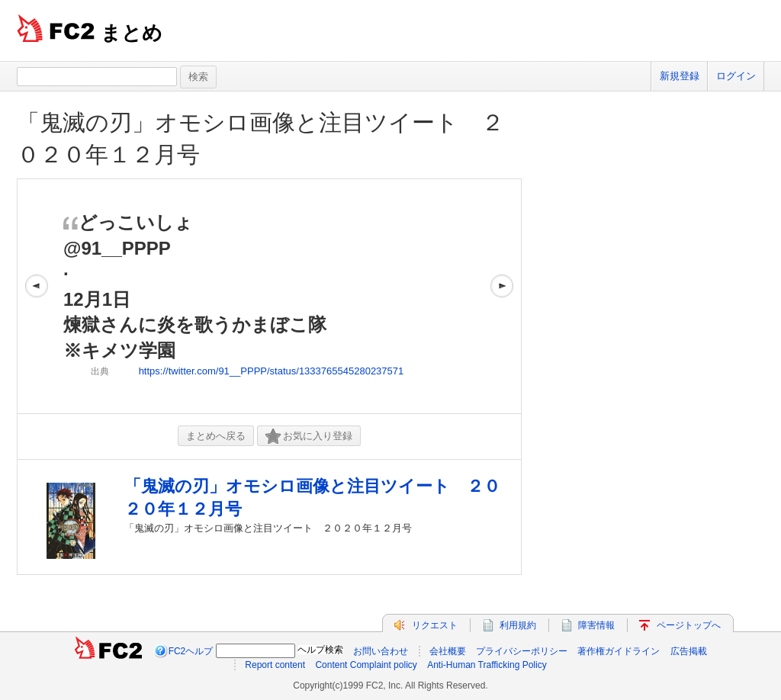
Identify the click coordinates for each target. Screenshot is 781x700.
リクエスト (435, 625)
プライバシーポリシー (522, 651)
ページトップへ (689, 625)
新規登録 (680, 76)
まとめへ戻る (216, 436)
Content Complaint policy (366, 665)
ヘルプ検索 (320, 650)
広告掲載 (689, 651)
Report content (275, 665)
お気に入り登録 (309, 437)
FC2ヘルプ (191, 651)
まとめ (132, 33)
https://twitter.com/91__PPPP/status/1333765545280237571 (272, 371)
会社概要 (448, 651)
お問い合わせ (381, 651)
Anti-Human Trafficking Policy (487, 665)
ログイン (736, 76)
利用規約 (518, 625)
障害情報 (596, 625)
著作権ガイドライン (619, 651)
